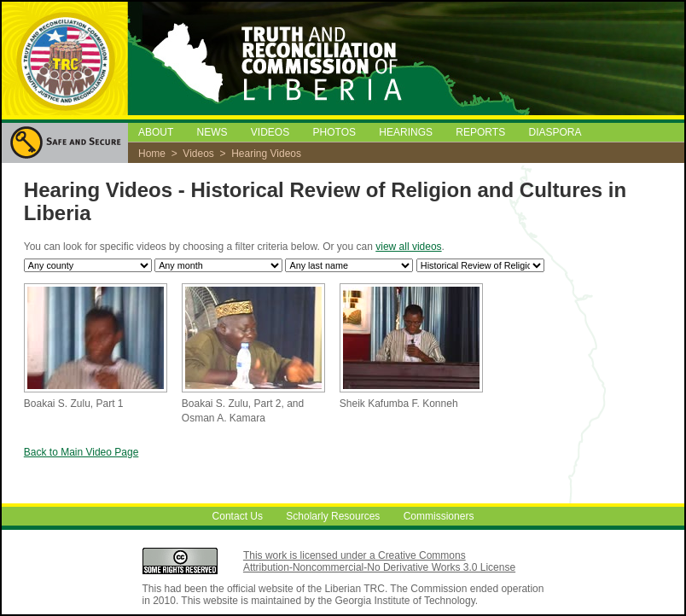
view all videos (408, 247)
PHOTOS (334, 132)
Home (152, 154)
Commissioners (439, 516)
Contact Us (238, 516)
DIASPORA (555, 132)
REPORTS (480, 132)
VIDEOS (270, 132)
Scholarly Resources (333, 516)
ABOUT (156, 132)
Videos (198, 154)
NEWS (212, 132)
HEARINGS (406, 132)
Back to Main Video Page (81, 452)
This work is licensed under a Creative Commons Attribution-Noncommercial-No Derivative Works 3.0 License (379, 561)
